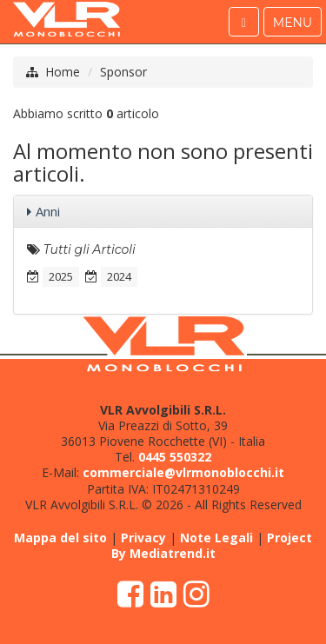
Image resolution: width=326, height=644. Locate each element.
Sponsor (123, 72)
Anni (48, 211)
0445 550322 (175, 457)
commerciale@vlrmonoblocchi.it (183, 472)
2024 (119, 276)
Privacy (143, 538)
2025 (61, 276)
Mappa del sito (60, 538)
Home (63, 72)
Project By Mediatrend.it (212, 545)
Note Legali (216, 538)
